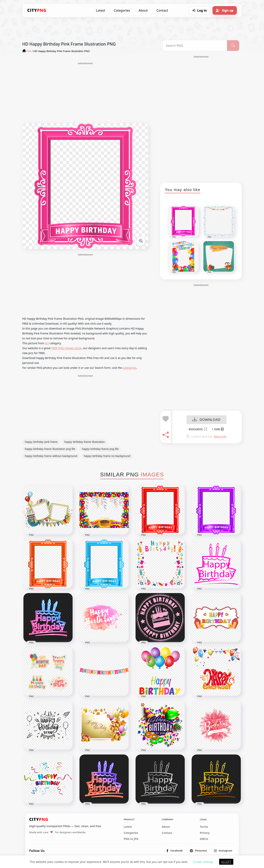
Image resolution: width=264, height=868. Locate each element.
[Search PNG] (195, 46)
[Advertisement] (85, 93)
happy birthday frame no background (107, 456)
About (143, 10)
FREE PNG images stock (66, 348)
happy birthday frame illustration (85, 442)
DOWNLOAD (206, 420)
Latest (101, 10)
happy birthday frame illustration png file (50, 449)
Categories (122, 10)
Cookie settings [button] (203, 862)
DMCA (204, 839)
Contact (162, 10)
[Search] (233, 46)
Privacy (205, 833)
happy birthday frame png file (100, 449)
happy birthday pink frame (41, 442)
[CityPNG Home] (37, 10)
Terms (204, 827)
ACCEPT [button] (226, 862)
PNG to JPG (131, 839)
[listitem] (175, 851)
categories (130, 368)
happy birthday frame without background (51, 456)
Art (47, 343)
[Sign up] (225, 10)
